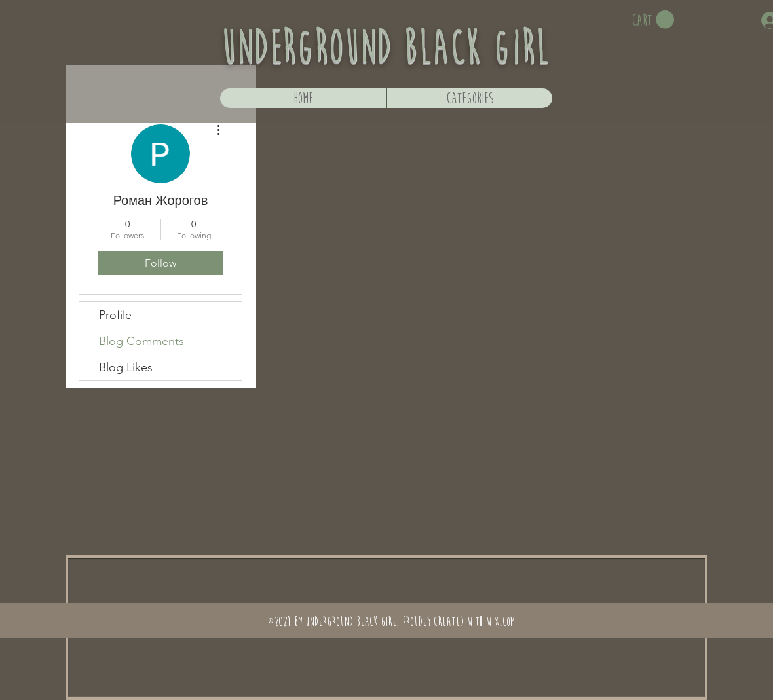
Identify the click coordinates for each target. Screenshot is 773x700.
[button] (653, 20)
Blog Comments (141, 341)
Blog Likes (126, 367)
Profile (115, 315)
